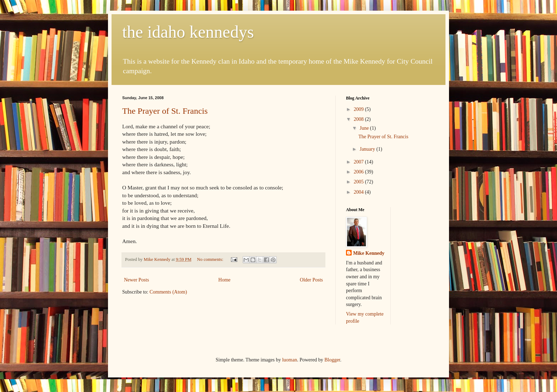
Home (225, 280)
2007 (359, 162)
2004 (359, 192)
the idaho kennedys (188, 32)
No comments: (211, 259)
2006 (359, 172)
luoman (290, 360)
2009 (359, 109)
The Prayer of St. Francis (165, 111)
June (365, 128)
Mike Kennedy (369, 253)
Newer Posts (136, 280)
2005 (359, 182)
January (368, 149)
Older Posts (311, 280)
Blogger (332, 360)
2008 (359, 119)
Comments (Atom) (168, 292)
